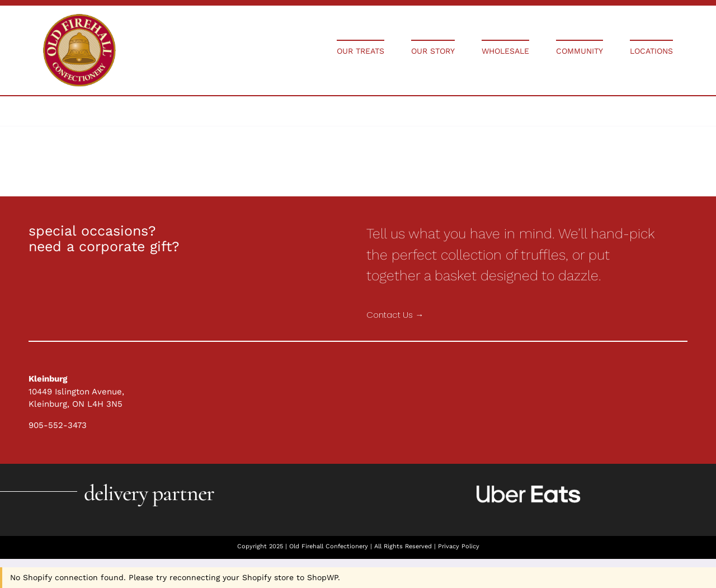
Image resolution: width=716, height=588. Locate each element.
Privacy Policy (459, 546)
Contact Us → (395, 315)
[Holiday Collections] (79, 18)
